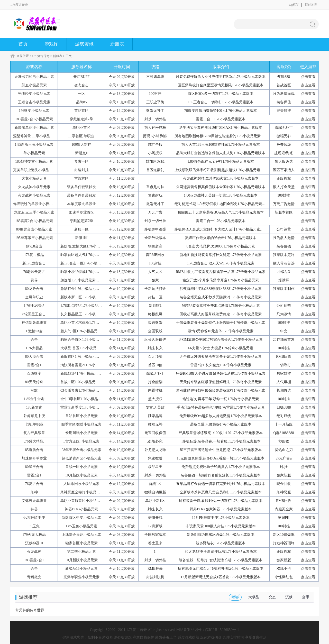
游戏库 (51, 44)
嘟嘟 (235, 597)
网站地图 (311, 5)
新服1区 (81, 238)
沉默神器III (34, 543)
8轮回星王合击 (34, 314)
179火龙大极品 (34, 535)
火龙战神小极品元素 (34, 187)
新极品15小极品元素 (81, 569)
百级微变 (34, 374)
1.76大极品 (34, 348)
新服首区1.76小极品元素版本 (83, 357)
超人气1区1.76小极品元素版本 (84, 331)
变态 (272, 597)
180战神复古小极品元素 (34, 162)
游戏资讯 (84, 44)
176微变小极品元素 (34, 111)
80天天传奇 (34, 382)
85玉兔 (34, 526)
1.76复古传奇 (41, 56)
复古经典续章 (34, 433)
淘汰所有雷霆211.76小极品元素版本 (89, 365)
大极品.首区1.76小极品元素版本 (86, 348)
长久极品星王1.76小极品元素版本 (87, 314)
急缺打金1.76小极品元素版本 (83, 289)
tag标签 (294, 5)
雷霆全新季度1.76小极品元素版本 (87, 407)
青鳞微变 (34, 577)
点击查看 (308, 77)
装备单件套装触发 (81, 187)
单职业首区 (81, 128)
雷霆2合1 (34, 365)
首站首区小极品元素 (81, 416)
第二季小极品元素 (81, 552)
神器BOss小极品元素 (81, 509)
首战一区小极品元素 (81, 467)
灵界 (34, 280)
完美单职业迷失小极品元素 (35, 170)
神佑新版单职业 (34, 323)
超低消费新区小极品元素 (81, 458)
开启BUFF (81, 77)
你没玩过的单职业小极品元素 (36, 204)
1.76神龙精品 (34, 306)
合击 (34, 340)
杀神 (34, 492)
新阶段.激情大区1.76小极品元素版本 (89, 246)
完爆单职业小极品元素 (81, 577)
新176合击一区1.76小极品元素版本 (88, 263)
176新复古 (34, 407)
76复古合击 (34, 484)
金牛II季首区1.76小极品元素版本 (86, 399)
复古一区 (81, 162)
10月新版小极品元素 (81, 475)
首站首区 (81, 111)
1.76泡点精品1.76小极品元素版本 (86, 306)
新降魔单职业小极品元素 (34, 128)
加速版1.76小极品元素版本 (82, 280)
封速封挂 (81, 170)
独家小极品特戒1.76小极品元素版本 (89, 272)
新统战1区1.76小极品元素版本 (84, 374)
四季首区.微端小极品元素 (81, 424)
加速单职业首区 (81, 212)
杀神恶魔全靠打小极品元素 (82, 492)
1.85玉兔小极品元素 (81, 526)
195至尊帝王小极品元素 (34, 238)
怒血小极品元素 (34, 85)
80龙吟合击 (34, 289)
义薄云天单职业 (34, 501)
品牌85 (81, 102)
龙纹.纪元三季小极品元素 (34, 212)
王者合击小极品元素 (34, 102)
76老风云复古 (34, 272)
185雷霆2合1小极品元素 (34, 119)
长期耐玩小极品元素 (81, 433)
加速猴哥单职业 (34, 458)
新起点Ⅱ (81, 153)
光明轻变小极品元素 (34, 94)
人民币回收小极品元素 (81, 484)
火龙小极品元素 (34, 178)
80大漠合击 (34, 357)
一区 (81, 94)
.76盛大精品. (34, 441)
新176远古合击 (34, 263)
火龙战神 (34, 552)
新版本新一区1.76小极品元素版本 (87, 297)
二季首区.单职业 (81, 136)
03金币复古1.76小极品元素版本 (85, 390)
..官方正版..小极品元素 (81, 441)
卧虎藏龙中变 (34, 416)
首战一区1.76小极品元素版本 (83, 382)
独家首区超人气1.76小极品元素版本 (89, 255)
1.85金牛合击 (34, 399)
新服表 (117, 44)
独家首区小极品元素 (81, 543)
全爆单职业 (34, 297)
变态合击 (81, 85)
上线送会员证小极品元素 (81, 535)
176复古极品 (34, 255)
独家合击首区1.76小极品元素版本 (87, 340)
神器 (34, 509)
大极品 (254, 597)
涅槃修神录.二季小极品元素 (35, 136)
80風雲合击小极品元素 (34, 229)
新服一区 (81, 229)
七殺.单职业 (34, 424)
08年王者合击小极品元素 (81, 450)
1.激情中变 (34, 331)
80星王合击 (34, 467)
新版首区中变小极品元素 (81, 518)
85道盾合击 (34, 450)
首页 (23, 44)
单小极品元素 (34, 153)
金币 (306, 597)
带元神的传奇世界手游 (30, 612)
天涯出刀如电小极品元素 (34, 77)
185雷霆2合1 (34, 560)
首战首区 (81, 178)
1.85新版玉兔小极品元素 (34, 145)
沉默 (34, 390)
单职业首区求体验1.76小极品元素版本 (91, 323)
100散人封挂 (81, 145)
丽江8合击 (34, 246)
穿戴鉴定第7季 (81, 119)
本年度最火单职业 (81, 204)
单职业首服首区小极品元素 (82, 501)
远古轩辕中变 (34, 518)
